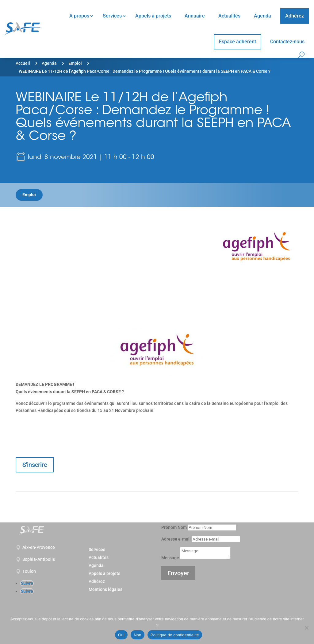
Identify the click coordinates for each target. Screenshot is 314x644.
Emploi (75, 63)
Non (138, 635)
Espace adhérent (237, 42)
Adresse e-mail (176, 539)
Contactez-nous (287, 42)
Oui (121, 635)
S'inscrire (35, 465)
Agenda (262, 16)
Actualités (229, 16)
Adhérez (295, 16)
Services (112, 16)
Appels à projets (153, 16)
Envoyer (178, 573)
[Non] (306, 628)
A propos (79, 16)
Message (170, 558)
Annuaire (195, 16)
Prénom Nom (174, 527)
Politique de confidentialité (175, 635)
